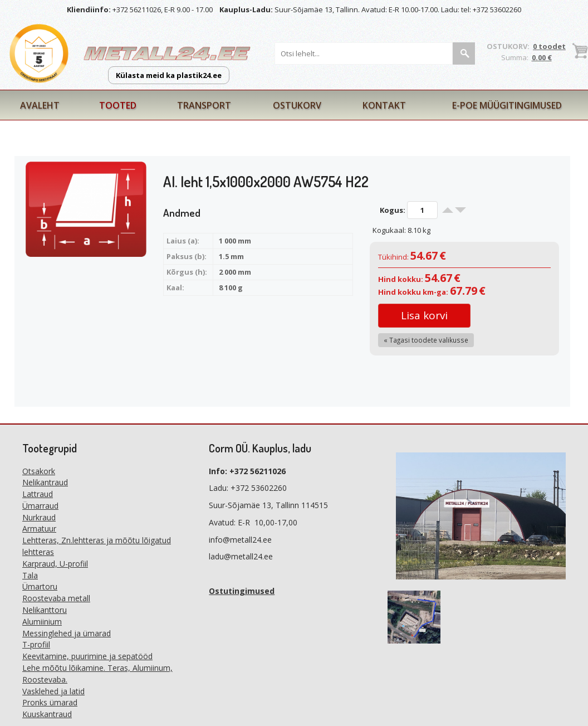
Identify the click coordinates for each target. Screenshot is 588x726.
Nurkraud (39, 517)
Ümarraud (40, 506)
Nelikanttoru (45, 610)
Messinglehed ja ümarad (67, 633)
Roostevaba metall (56, 598)
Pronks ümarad (50, 702)
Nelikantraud (45, 482)
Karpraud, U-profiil (55, 564)
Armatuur (39, 528)
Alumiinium (42, 622)
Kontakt (384, 105)
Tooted (118, 105)
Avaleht (40, 105)
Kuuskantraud (47, 714)
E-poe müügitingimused (507, 105)
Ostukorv (297, 105)
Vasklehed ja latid (53, 691)
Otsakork (39, 471)
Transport (204, 105)
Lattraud (38, 494)
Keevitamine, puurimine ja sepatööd (87, 656)
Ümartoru (40, 586)
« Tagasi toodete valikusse (426, 340)
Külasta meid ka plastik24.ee (169, 75)
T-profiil (36, 644)
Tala (30, 575)
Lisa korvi (424, 315)
